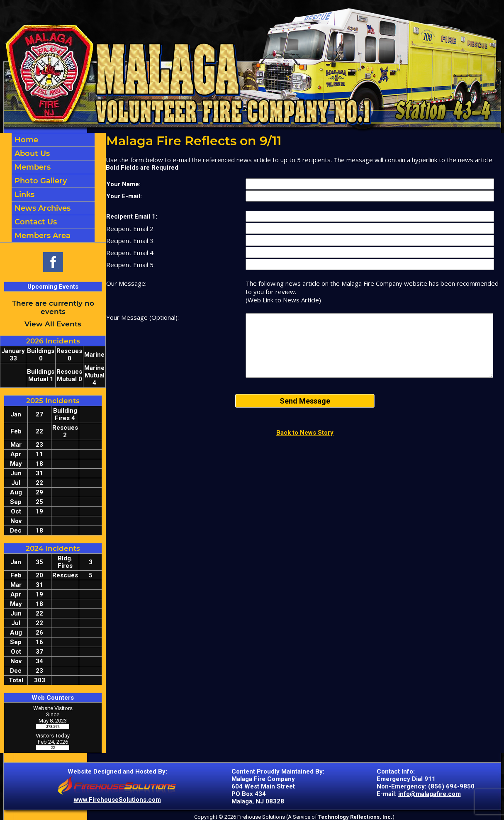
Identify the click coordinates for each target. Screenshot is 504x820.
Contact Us (35, 222)
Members (32, 167)
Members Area (41, 236)
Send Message (305, 401)
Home (25, 140)
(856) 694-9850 (451, 786)
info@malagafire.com (430, 794)
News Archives (41, 208)
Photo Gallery (40, 181)
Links (23, 195)
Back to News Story (305, 433)
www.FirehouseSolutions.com (117, 800)
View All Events (53, 324)
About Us (31, 153)
